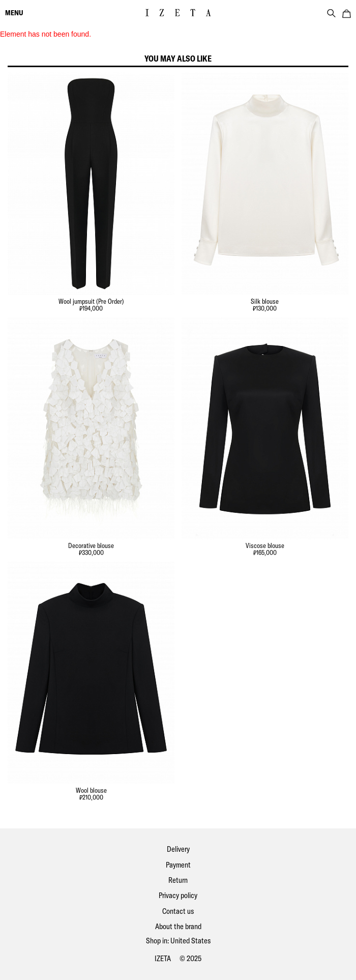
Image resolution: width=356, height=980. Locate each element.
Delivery (178, 849)
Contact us (178, 911)
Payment (178, 865)
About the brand (178, 926)
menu (14, 13)
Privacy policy (178, 895)
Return (178, 880)
